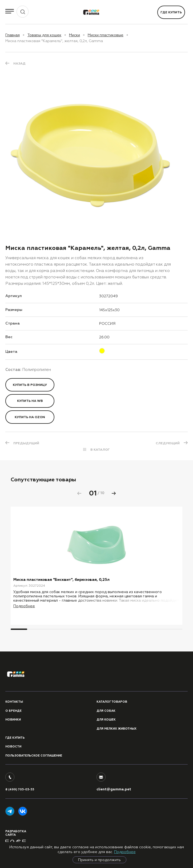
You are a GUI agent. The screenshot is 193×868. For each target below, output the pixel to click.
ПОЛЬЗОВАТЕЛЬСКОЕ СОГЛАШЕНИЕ (34, 756)
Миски (75, 35)
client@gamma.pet (114, 789)
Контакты (14, 702)
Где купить (171, 12)
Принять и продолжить (99, 860)
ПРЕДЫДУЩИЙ (26, 443)
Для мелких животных (116, 729)
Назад (19, 63)
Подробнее (125, 852)
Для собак (106, 711)
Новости (13, 747)
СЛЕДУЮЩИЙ (168, 443)
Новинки (13, 720)
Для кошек (106, 720)
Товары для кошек (44, 35)
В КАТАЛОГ (100, 450)
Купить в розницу (30, 385)
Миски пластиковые (106, 35)
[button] (114, 493)
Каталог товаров (112, 702)
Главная (13, 35)
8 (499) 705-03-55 (20, 789)
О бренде (13, 711)
